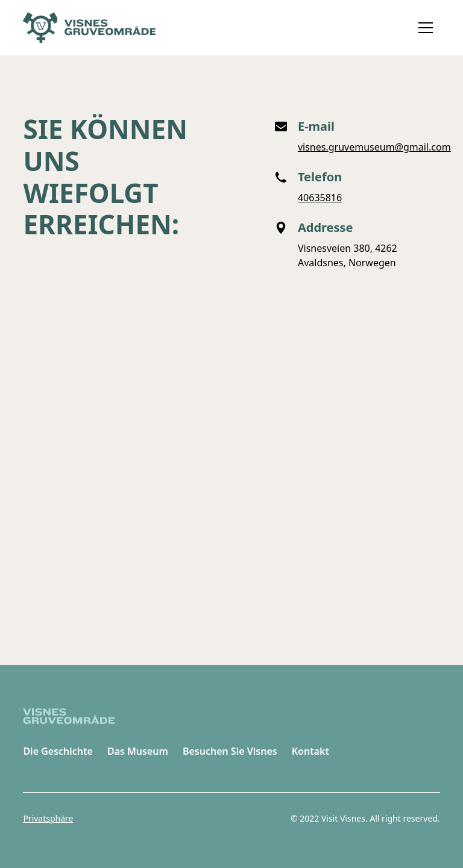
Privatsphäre (48, 818)
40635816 (320, 198)
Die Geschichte (58, 751)
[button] (426, 28)
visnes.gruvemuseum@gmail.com (374, 147)
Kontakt (310, 751)
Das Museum (138, 751)
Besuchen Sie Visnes (230, 751)
